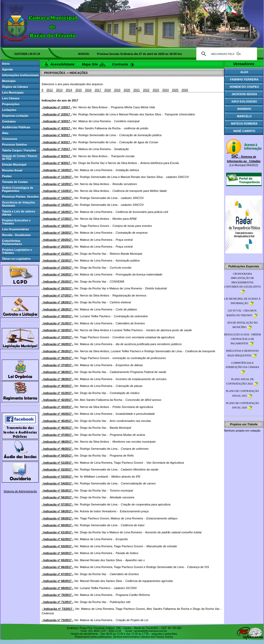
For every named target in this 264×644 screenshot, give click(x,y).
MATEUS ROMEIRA (244, 124)
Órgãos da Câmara (15, 87)
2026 (185, 90)
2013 (59, 90)
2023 (156, 90)
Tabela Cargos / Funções (19, 150)
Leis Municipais (13, 93)
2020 (127, 90)
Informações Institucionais (20, 75)
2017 (98, 90)
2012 (49, 90)
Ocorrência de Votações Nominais (19, 204)
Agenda (7, 69)
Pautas (7, 176)
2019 (117, 90)
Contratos (9, 121)
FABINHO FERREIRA (244, 79)
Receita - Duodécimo (16, 235)
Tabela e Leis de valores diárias (19, 213)
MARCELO (244, 116)
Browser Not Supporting (132, 24)
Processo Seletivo (15, 145)
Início (6, 64)
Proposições (11, 104)
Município (9, 81)
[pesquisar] (226, 54)
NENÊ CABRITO (244, 131)
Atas (5, 133)
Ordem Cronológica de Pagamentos (18, 189)
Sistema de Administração (20, 491)
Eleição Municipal (14, 165)
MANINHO (244, 109)
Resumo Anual (12, 170)
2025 (175, 90)
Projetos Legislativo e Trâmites (17, 251)
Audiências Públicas (16, 127)
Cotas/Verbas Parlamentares (12, 242)
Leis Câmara (11, 98)
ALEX (244, 72)
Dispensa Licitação (15, 116)
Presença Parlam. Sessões (20, 197)
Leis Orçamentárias (16, 229)
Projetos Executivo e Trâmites (16, 222)
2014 (69, 90)
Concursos (10, 139)
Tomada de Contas (15, 182)
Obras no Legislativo (16, 259)
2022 (146, 90)
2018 (108, 90)
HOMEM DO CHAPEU (244, 87)
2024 (165, 90)
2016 (88, 90)
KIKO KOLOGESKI (244, 101)
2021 (136, 90)
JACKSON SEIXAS (244, 94)
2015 (79, 90)
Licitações (9, 110)
